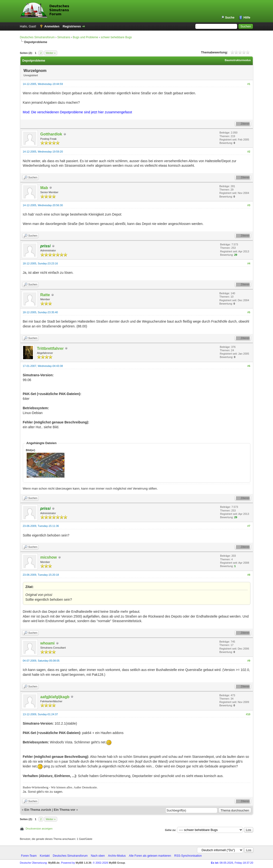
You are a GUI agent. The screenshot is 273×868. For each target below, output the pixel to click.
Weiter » (51, 53)
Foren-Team (29, 856)
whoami (48, 643)
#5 (249, 312)
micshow (49, 557)
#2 (249, 152)
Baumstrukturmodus (238, 60)
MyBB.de (54, 863)
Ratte (45, 295)
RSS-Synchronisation (188, 856)
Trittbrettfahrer (50, 348)
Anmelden (52, 26)
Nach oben (98, 856)
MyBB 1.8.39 (84, 863)
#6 (249, 366)
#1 (249, 84)
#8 (249, 575)
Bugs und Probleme (86, 37)
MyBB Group (117, 863)
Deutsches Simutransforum (37, 37)
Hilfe (247, 17)
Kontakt (45, 856)
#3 (249, 205)
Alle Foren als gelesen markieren (150, 856)
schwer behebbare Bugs (116, 37)
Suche (230, 17)
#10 (248, 714)
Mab (44, 188)
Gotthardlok (51, 134)
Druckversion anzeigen (39, 829)
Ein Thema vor (64, 810)
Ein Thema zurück (38, 810)
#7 (249, 526)
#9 (249, 661)
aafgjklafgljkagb (55, 697)
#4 (249, 263)
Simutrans (64, 37)
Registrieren (72, 26)
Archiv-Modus (117, 856)
